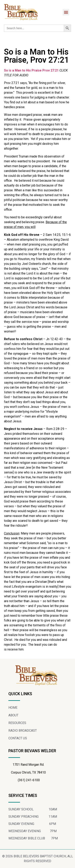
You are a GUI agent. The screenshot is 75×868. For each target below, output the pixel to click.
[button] (66, 12)
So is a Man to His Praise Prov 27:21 (31, 70)
